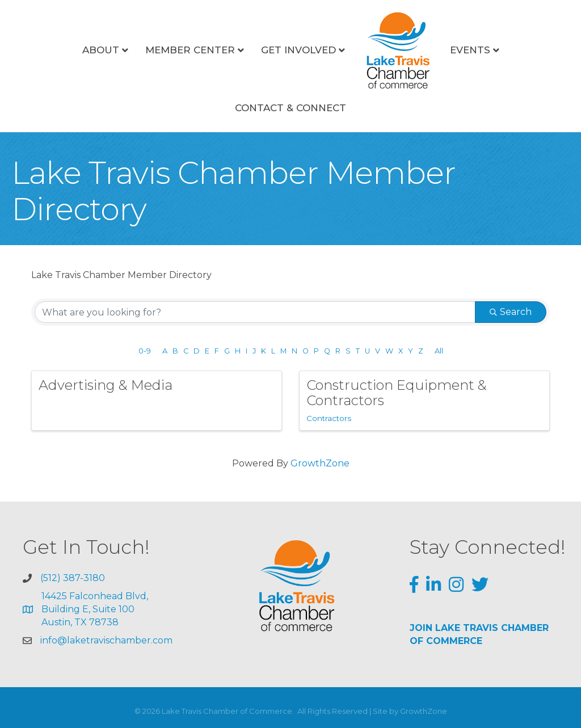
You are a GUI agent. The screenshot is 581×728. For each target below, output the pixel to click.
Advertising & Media (106, 385)
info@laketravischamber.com (106, 640)
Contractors (329, 418)
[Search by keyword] (255, 312)
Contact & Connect (290, 108)
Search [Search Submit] (511, 312)
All (439, 351)
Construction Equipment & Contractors (397, 392)
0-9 (145, 351)
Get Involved (298, 50)
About (101, 50)
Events (470, 50)
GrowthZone (320, 463)
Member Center (190, 50)
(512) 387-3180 (73, 578)
